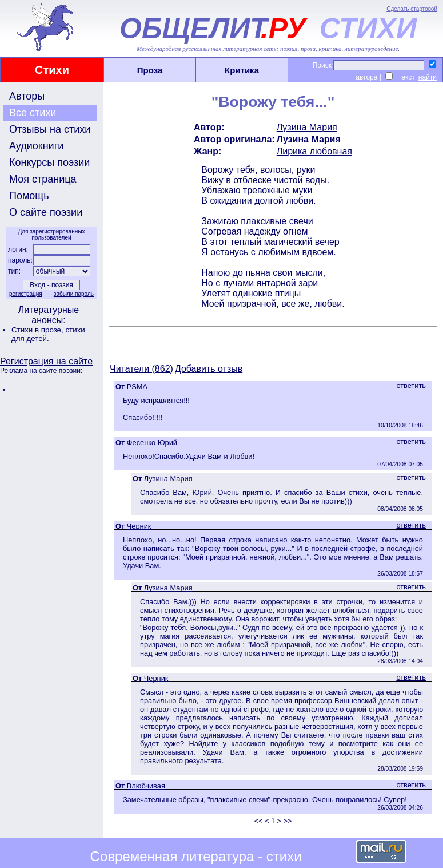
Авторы (27, 96)
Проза (150, 70)
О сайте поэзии (46, 212)
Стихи (52, 70)
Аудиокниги (36, 146)
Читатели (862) (141, 369)
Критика (242, 70)
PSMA (137, 387)
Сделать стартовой (412, 9)
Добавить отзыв (209, 369)
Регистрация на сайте (46, 361)
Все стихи (33, 113)
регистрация (26, 294)
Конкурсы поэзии (49, 162)
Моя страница (43, 179)
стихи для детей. (48, 334)
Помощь (29, 196)
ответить (411, 385)
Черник (139, 526)
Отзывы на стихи (50, 129)
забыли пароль (74, 294)
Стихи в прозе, (38, 330)
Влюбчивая (146, 786)
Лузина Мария (307, 127)
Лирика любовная (314, 151)
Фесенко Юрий (152, 443)
